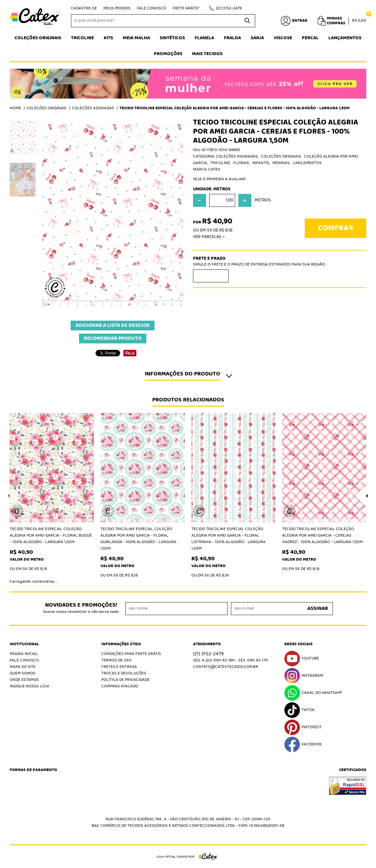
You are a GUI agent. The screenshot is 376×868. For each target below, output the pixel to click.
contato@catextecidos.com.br (226, 667)
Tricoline (82, 38)
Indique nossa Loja (29, 686)
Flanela (204, 38)
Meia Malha (136, 38)
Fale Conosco (152, 8)
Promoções (168, 54)
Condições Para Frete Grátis (131, 654)
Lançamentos (345, 38)
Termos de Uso (116, 660)
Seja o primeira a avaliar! (219, 179)
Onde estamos (24, 680)
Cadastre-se (84, 8)
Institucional (24, 644)
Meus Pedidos (117, 8)
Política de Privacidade (125, 680)
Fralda (232, 38)
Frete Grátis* (186, 8)
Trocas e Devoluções (124, 673)
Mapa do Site (23, 667)
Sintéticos (172, 38)
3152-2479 (229, 8)
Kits (108, 38)
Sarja (257, 38)
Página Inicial (24, 654)
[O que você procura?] (247, 21)
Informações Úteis (121, 644)
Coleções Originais (38, 38)
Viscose (283, 38)
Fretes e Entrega (119, 667)
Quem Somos (23, 673)
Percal (310, 38)
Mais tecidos (207, 54)
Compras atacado (120, 686)
